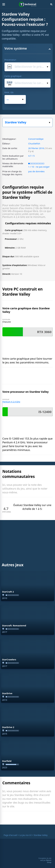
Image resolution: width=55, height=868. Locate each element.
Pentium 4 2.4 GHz (11, 402)
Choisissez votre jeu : (49, 123)
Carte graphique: (13, 76)
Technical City (27, 4)
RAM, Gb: (9, 92)
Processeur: (10, 60)
